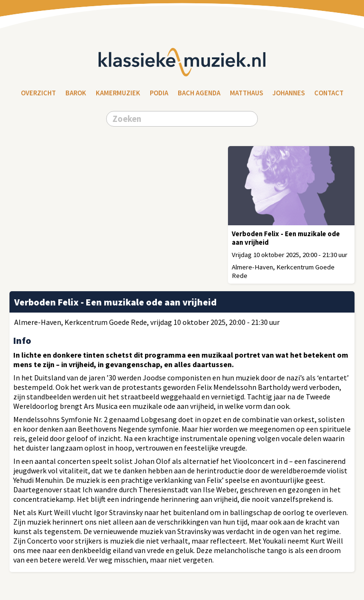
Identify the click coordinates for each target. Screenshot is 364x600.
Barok (76, 93)
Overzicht (38, 93)
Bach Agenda (199, 93)
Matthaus (246, 93)
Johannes (289, 93)
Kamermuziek (118, 93)
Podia (159, 93)
